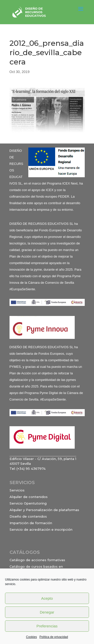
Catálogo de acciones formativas (37, 560)
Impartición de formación (31, 523)
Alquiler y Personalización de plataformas (44, 510)
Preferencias (47, 626)
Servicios (17, 490)
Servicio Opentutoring (28, 503)
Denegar (47, 612)
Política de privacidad (54, 637)
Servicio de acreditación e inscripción (41, 529)
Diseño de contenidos (28, 516)
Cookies (31, 637)
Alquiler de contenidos (29, 497)
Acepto (47, 598)
